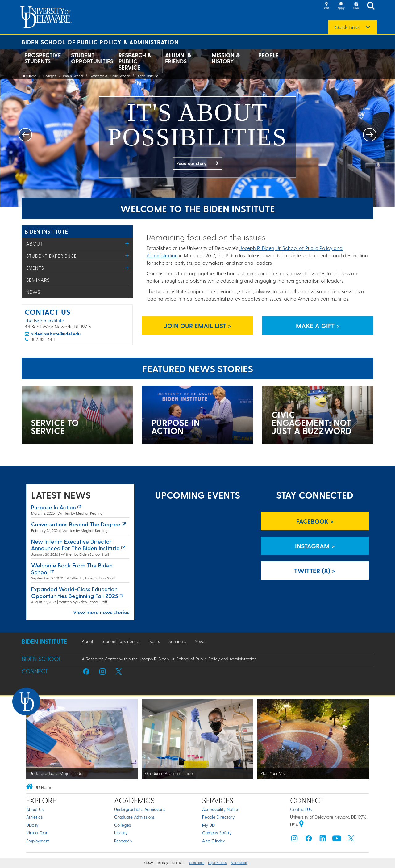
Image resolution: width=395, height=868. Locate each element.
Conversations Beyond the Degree (76, 524)
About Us (35, 809)
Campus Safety (217, 833)
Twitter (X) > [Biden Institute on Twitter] (315, 571)
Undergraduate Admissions (140, 809)
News (33, 292)
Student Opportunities (92, 58)
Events (35, 268)
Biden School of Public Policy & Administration (100, 42)
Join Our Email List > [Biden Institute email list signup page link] (198, 326)
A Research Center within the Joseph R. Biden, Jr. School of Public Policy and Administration (169, 659)
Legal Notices (217, 863)
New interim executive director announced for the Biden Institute (75, 545)
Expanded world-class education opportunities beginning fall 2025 (75, 592)
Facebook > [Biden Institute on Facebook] (315, 521)
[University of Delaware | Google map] (301, 825)
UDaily (32, 825)
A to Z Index (214, 841)
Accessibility (239, 863)
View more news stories (101, 612)
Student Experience (52, 256)
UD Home (29, 76)
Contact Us (301, 809)
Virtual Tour (37, 833)
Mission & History (226, 58)
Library (121, 833)
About (35, 244)
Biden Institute (148, 76)
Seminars (38, 280)
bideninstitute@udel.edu (56, 334)
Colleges (50, 76)
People (268, 55)
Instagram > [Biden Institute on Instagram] (315, 546)
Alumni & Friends (178, 58)
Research (123, 841)
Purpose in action (54, 507)
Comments (197, 863)
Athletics (34, 817)
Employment (38, 841)
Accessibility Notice (221, 809)
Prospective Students (43, 58)
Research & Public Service (135, 61)
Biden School (73, 76)
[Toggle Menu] (127, 244)
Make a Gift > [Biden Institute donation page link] (318, 326)
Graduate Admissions (134, 817)
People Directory (218, 817)
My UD (208, 825)
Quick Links (347, 27)
